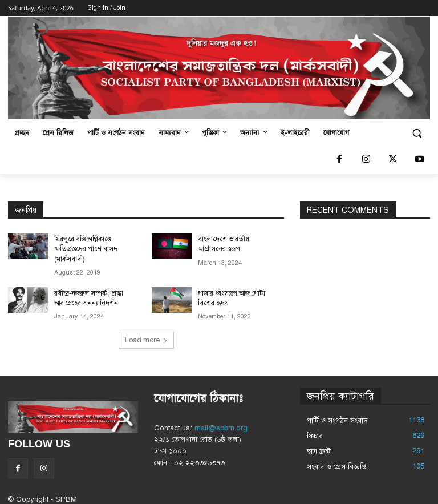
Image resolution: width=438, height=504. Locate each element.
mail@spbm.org (221, 426)
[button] (417, 133)
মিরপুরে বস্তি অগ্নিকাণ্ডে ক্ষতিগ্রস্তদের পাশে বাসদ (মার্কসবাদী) (85, 249)
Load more (146, 338)
